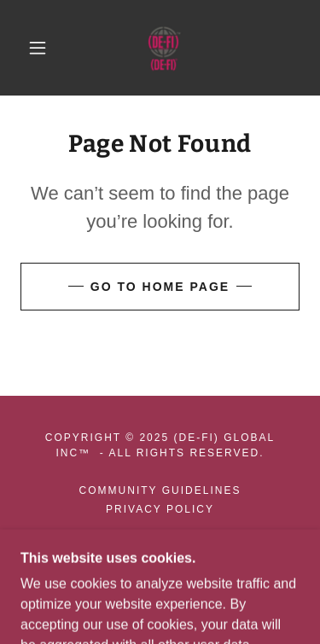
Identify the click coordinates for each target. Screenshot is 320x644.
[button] (38, 48)
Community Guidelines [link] (160, 490)
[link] (163, 48)
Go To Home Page (160, 287)
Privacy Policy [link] (160, 509)
